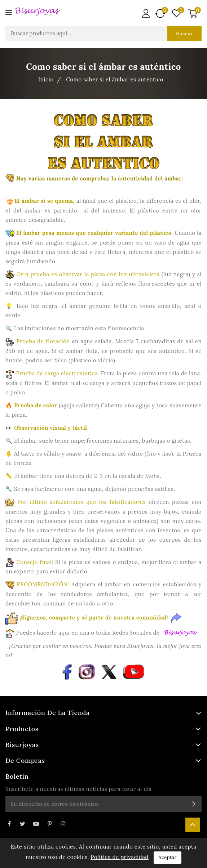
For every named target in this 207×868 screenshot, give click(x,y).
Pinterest (49, 824)
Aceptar (168, 857)
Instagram (63, 824)
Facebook (9, 824)
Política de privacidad (120, 857)
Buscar (184, 33)
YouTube (36, 824)
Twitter (22, 824)
